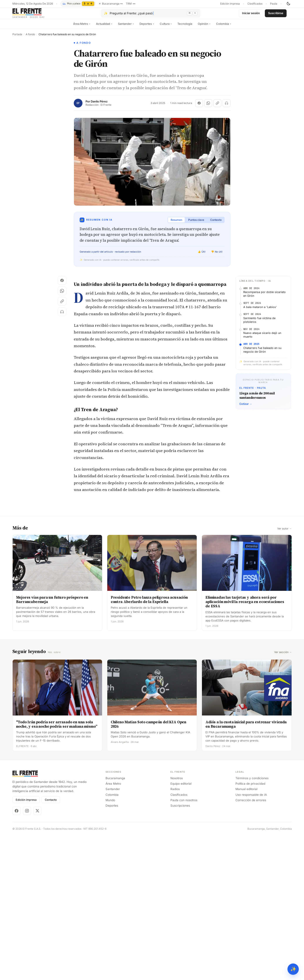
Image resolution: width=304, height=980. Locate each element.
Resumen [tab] (176, 223)
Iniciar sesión (251, 15)
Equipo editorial (181, 787)
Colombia (224, 27)
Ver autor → (285, 532)
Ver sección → (283, 656)
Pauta (274, 4)
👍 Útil (202, 255)
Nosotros (177, 781)
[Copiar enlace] (217, 107)
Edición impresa (230, 4)
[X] (37, 814)
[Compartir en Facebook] (199, 107)
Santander (126, 27)
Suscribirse (276, 15)
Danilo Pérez (99, 105)
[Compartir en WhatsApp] (208, 107)
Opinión (204, 27)
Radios (175, 792)
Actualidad (104, 27)
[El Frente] (37, 15)
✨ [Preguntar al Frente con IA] (293, 969)
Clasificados (255, 4)
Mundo (110, 803)
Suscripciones (180, 809)
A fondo (30, 38)
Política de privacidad (250, 787)
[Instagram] (27, 814)
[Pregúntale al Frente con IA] (151, 15)
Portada (17, 38)
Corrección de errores (251, 803)
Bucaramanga (115, 781)
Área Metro (82, 27)
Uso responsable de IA (251, 798)
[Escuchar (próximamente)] (227, 107)
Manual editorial (246, 792)
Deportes (147, 27)
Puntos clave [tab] (196, 223)
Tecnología (185, 27)
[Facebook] (17, 814)
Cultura (166, 27)
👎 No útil (217, 255)
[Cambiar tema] (288, 4)
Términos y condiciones (252, 781)
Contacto (51, 803)
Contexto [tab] (216, 223)
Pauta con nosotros (184, 803)
